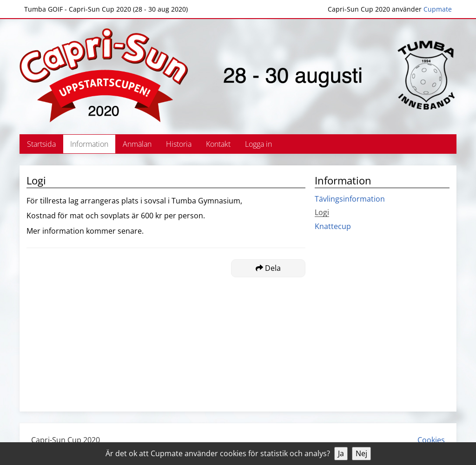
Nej (361, 453)
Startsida (41, 144)
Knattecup (333, 226)
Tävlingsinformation (350, 199)
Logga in (258, 144)
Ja (341, 453)
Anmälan (137, 144)
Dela (268, 268)
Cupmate (438, 9)
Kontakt (218, 144)
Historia (179, 144)
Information (89, 144)
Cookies (431, 440)
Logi (322, 212)
